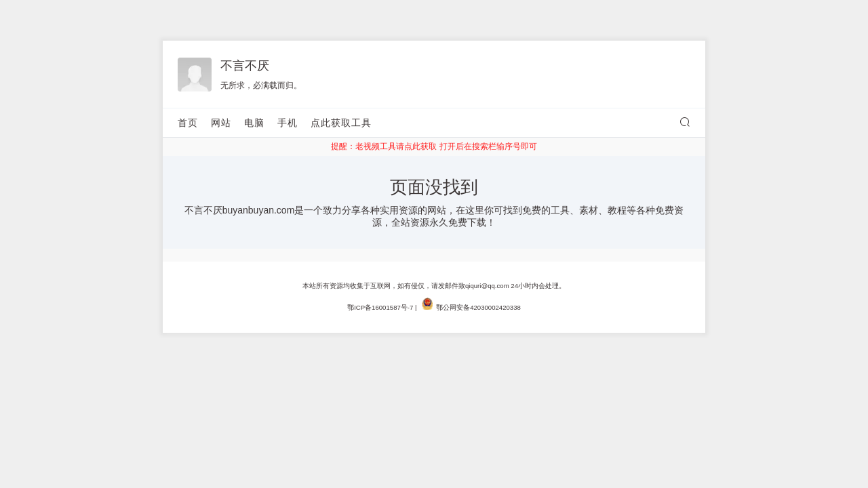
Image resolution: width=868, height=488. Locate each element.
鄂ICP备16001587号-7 (380, 307)
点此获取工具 (341, 123)
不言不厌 (245, 66)
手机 (288, 123)
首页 (188, 123)
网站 (221, 123)
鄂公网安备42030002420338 (478, 307)
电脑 (254, 123)
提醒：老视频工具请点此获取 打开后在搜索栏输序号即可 (434, 146)
